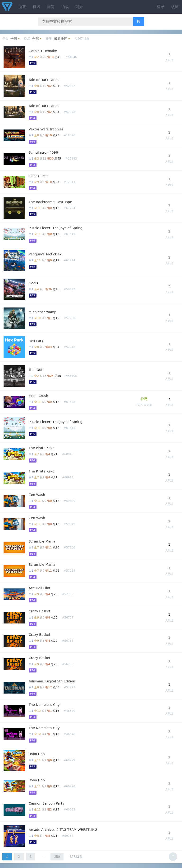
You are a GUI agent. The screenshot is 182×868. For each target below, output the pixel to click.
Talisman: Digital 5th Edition (52, 681)
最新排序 (61, 39)
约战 (65, 7)
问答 (51, 7)
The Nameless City (44, 705)
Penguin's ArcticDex (45, 254)
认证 (175, 7)
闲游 (79, 7)
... (43, 857)
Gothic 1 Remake (43, 51)
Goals (33, 283)
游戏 (22, 7)
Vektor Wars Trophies (46, 129)
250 (57, 857)
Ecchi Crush (38, 396)
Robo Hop (37, 754)
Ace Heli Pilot (39, 588)
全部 (14, 39)
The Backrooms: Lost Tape (50, 202)
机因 (36, 7)
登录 (161, 7)
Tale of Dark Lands (44, 80)
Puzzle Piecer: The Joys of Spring (56, 228)
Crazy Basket (39, 611)
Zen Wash (37, 495)
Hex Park (36, 341)
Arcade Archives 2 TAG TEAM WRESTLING (63, 830)
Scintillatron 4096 (43, 152)
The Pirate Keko (42, 448)
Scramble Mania (42, 541)
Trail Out (36, 370)
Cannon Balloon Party (46, 803)
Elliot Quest (38, 176)
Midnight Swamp (43, 312)
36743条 (76, 857)
